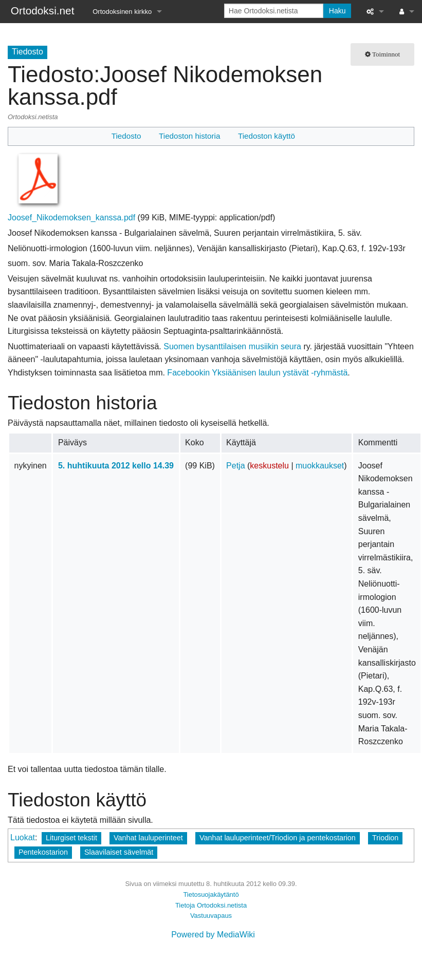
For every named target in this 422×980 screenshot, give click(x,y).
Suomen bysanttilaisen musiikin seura (232, 346)
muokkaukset (320, 466)
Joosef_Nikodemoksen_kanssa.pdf (71, 218)
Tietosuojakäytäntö (211, 894)
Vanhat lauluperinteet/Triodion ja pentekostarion (278, 838)
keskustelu (269, 466)
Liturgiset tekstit (71, 838)
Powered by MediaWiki (213, 935)
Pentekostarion (43, 852)
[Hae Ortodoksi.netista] (274, 11)
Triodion (385, 838)
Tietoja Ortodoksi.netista (211, 905)
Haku (337, 11)
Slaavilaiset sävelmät (119, 852)
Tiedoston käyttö (267, 136)
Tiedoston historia (189, 136)
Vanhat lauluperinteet (148, 838)
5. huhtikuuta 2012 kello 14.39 (116, 466)
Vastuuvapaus (211, 916)
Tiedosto (126, 136)
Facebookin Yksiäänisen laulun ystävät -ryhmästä (257, 373)
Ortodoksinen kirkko (122, 12)
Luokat (23, 837)
